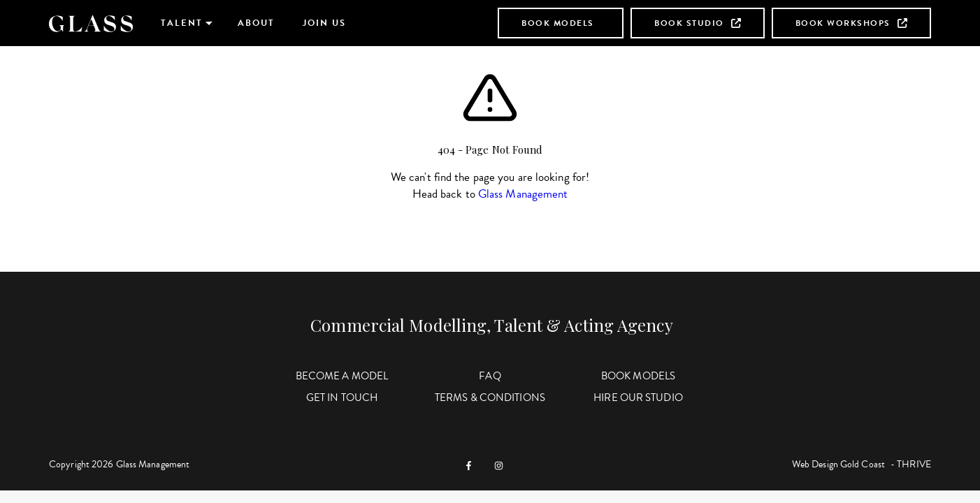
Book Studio (698, 23)
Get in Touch (342, 398)
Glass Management (523, 194)
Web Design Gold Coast (838, 464)
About (256, 23)
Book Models (558, 23)
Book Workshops (851, 23)
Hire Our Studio (638, 398)
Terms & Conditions (490, 398)
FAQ (490, 376)
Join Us (324, 23)
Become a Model (342, 376)
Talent (182, 23)
